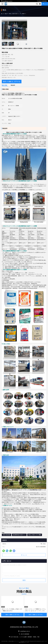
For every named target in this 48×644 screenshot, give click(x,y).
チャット (24, 555)
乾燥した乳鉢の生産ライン (14, 14)
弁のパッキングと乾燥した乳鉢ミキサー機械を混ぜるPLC (12, 610)
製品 (6, 14)
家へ (2, 14)
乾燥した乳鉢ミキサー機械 (35, 535)
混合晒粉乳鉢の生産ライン (19, 535)
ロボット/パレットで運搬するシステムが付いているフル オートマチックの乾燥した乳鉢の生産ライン (35, 610)
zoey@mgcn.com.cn (7, 1)
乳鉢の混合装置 (7, 535)
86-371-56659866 (42, 1)
